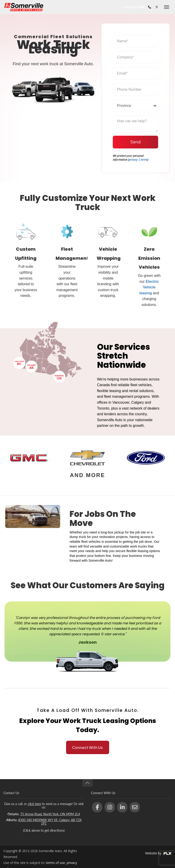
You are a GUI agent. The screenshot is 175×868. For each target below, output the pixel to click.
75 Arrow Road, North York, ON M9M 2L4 (50, 814)
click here (34, 804)
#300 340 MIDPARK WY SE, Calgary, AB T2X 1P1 (50, 822)
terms (144, 160)
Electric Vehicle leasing (149, 287)
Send (135, 142)
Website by (158, 853)
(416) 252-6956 (134, 7)
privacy (133, 160)
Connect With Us (88, 747)
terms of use (55, 863)
